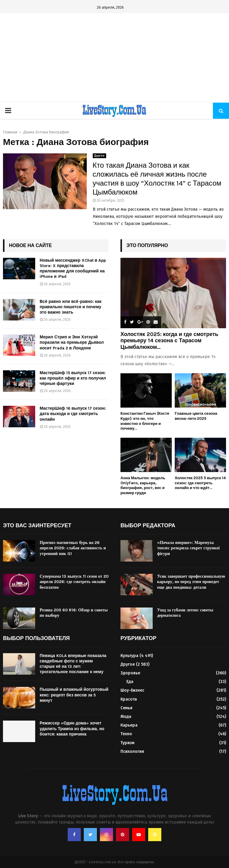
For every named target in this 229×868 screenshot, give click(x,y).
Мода (126, 717)
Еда (130, 682)
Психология (132, 751)
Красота (129, 699)
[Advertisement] (114, 58)
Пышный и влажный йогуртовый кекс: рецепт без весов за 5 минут (74, 695)
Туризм (127, 743)
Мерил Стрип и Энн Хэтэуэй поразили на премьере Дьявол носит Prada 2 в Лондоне (72, 342)
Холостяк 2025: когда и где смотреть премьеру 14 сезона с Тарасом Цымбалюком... (169, 341)
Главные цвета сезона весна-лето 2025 (196, 416)
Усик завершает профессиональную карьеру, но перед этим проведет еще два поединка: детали (191, 582)
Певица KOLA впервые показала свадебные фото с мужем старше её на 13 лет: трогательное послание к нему (73, 664)
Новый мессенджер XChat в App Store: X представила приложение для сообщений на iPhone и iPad (73, 269)
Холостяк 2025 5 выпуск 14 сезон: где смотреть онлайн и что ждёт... (200, 483)
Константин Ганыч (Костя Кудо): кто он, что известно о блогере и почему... (145, 421)
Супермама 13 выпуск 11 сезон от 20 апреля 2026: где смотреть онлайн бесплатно (74, 582)
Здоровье (130, 673)
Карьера (129, 725)
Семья (126, 708)
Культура (129, 656)
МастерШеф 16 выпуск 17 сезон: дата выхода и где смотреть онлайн (73, 414)
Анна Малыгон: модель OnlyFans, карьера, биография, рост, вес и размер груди (143, 485)
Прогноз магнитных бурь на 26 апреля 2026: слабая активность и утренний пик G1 (73, 548)
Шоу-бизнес (132, 690)
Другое (99, 156)
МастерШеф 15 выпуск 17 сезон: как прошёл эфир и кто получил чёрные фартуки (73, 378)
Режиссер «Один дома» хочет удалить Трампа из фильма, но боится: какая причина (72, 729)
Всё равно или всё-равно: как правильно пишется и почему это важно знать (71, 307)
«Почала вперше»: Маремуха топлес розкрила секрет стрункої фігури (188, 548)
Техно (126, 734)
